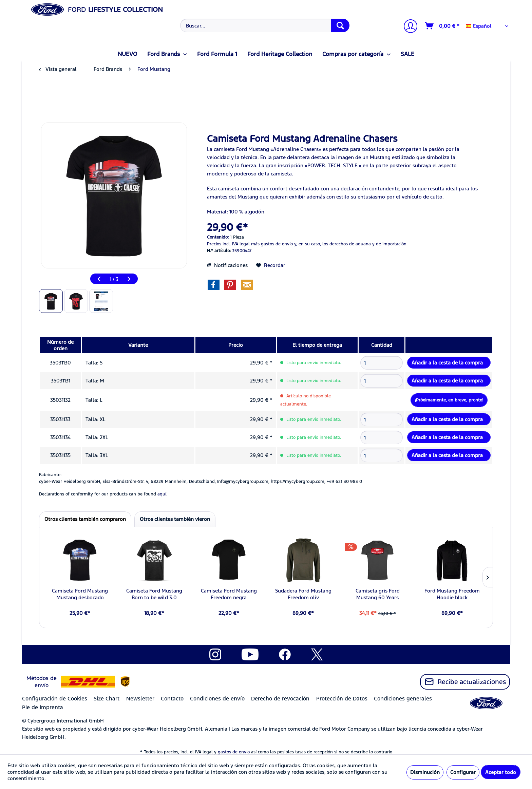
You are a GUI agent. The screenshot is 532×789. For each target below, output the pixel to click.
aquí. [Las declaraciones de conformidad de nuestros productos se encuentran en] (162, 494)
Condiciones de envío (217, 699)
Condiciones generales (403, 699)
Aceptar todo (501, 772)
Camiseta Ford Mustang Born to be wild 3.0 (154, 594)
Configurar (463, 772)
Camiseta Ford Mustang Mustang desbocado (80, 594)
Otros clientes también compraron (85, 519)
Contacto (172, 699)
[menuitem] (264, 25)
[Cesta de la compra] (442, 26)
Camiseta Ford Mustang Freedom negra (229, 594)
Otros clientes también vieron (175, 519)
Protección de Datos (342, 699)
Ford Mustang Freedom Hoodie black (452, 594)
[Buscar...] (265, 25)
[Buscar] (340, 25)
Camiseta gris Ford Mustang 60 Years (378, 594)
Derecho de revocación (280, 699)
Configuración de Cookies (55, 699)
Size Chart (107, 699)
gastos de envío (234, 752)
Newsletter (140, 699)
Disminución (425, 772)
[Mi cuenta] (408, 27)
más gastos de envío (272, 244)
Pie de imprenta (43, 707)
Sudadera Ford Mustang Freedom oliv (303, 594)
